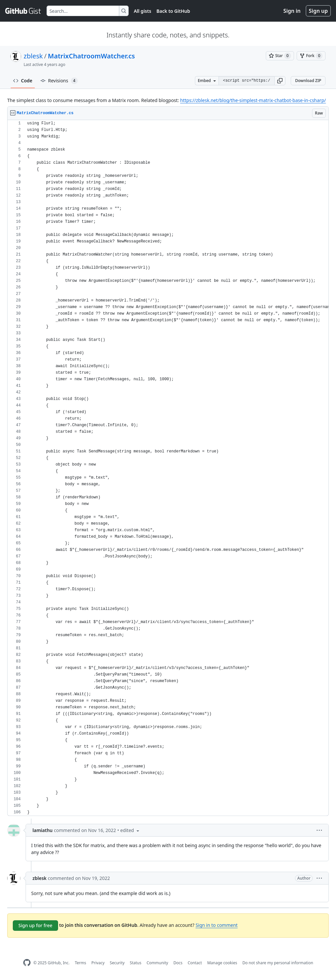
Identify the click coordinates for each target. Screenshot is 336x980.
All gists (143, 11)
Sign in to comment (217, 925)
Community (157, 963)
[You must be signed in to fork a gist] (311, 56)
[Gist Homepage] (23, 11)
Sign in (292, 11)
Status (136, 963)
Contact (195, 963)
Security (117, 963)
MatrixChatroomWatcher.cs (91, 56)
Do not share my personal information (278, 963)
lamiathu (42, 830)
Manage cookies (222, 963)
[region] (168, 468)
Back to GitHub (173, 11)
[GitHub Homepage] (27, 963)
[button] (280, 81)
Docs (178, 963)
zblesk (33, 56)
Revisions (59, 81)
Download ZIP (308, 81)
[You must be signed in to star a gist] (280, 56)
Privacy (98, 963)
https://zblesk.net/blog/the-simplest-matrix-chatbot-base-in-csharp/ (253, 100)
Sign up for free (35, 925)
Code (23, 81)
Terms (81, 963)
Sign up (318, 11)
